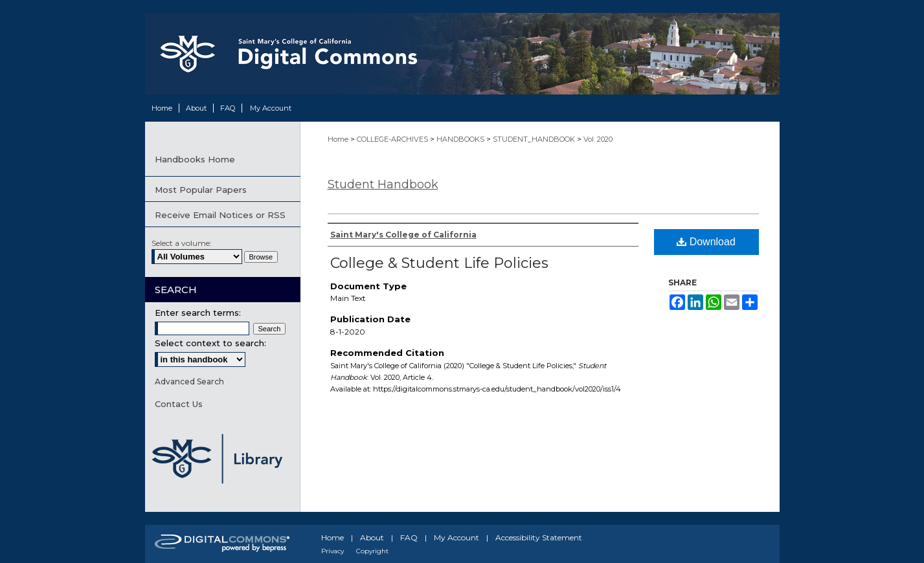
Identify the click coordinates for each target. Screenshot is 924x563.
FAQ (409, 537)
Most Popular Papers (201, 190)
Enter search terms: (198, 313)
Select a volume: (182, 243)
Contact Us (179, 404)
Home (339, 139)
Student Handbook (383, 184)
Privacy (332, 551)
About (372, 537)
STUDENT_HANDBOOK (535, 139)
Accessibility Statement (539, 537)
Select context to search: (210, 343)
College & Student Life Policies (439, 263)
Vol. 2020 (598, 139)
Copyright (372, 551)
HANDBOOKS (461, 139)
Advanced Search (189, 381)
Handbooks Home (195, 159)
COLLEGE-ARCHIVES (393, 139)
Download (706, 242)
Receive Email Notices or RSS (220, 215)
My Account (456, 537)
